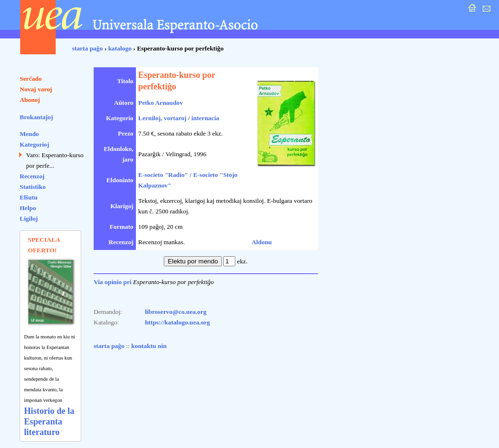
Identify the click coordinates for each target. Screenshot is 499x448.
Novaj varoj (36, 89)
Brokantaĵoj (36, 117)
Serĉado (31, 79)
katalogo (120, 48)
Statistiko (33, 187)
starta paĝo (87, 48)
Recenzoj (32, 176)
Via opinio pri (113, 282)
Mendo (29, 134)
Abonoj (30, 100)
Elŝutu (29, 197)
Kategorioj (34, 144)
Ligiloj (29, 218)
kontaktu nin (149, 346)
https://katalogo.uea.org (178, 322)
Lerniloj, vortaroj (162, 118)
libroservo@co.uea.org (176, 312)
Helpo (28, 208)
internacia (206, 118)
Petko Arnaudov (161, 103)
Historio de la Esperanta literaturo (49, 422)
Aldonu (262, 242)
